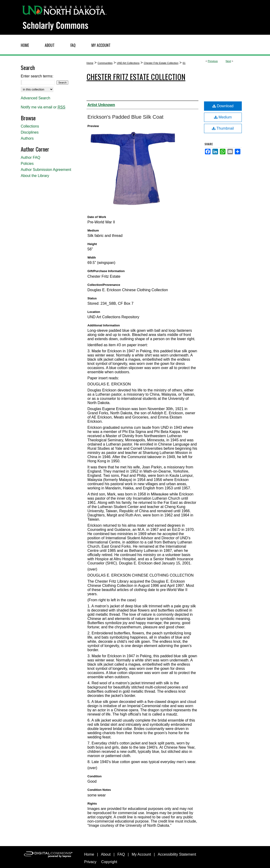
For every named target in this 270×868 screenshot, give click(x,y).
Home (90, 63)
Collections (30, 126)
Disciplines (30, 132)
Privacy (90, 862)
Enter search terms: (37, 76)
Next (228, 61)
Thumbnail (223, 128)
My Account (141, 854)
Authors (27, 138)
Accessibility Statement (177, 854)
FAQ (121, 854)
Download (223, 106)
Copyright (109, 862)
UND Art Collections (128, 63)
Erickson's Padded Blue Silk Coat (125, 117)
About (106, 854)
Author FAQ (31, 157)
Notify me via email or (43, 107)
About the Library (35, 176)
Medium (223, 117)
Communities (105, 63)
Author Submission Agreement (46, 170)
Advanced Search (35, 98)
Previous (213, 61)
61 (184, 63)
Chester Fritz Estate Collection (161, 63)
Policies (27, 164)
